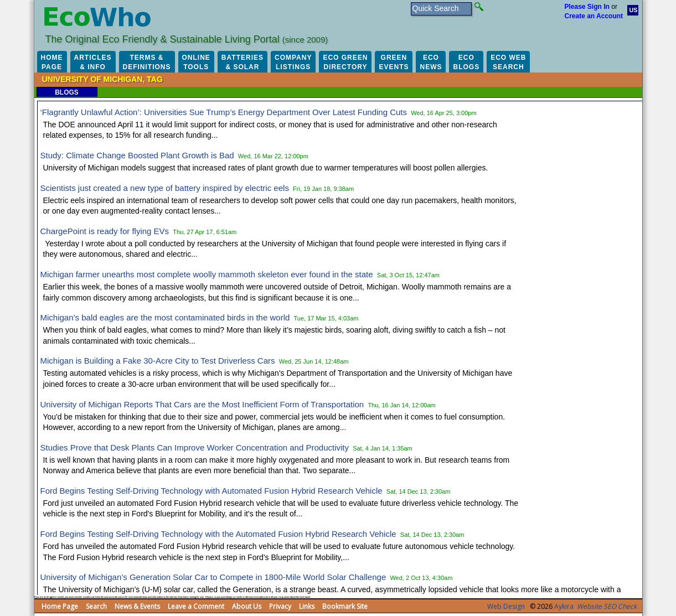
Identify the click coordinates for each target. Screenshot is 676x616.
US (634, 10)
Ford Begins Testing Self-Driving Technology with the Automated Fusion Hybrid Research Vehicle (218, 534)
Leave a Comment (196, 606)
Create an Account (594, 16)
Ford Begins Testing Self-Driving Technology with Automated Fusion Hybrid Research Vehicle (211, 491)
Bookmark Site (345, 606)
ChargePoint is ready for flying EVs (105, 231)
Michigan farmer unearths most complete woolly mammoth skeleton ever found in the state (207, 274)
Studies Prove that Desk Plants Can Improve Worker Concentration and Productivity (195, 447)
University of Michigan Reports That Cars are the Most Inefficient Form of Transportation (202, 404)
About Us (247, 606)
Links (307, 606)
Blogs (67, 92)
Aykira (564, 606)
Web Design (506, 606)
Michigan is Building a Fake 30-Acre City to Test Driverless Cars (158, 361)
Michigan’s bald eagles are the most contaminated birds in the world (165, 317)
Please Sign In (587, 7)
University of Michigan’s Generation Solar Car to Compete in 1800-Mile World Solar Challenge (213, 577)
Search (96, 606)
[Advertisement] (587, 271)
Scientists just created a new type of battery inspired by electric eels (165, 188)
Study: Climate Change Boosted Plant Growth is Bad (137, 155)
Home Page (60, 606)
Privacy (280, 606)
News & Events (137, 606)
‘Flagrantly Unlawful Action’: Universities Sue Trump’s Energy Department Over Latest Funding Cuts (224, 112)
